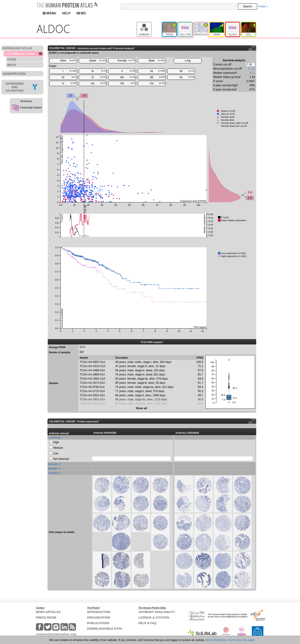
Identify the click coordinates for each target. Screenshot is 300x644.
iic (69, 77)
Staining (56, 438)
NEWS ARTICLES (48, 612)
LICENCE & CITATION (154, 618)
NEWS (81, 13)
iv (69, 83)
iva (98, 83)
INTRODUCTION (99, 612)
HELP (66, 13)
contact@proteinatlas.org (56, 634)
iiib (157, 77)
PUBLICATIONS (98, 623)
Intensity (53, 464)
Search (247, 6)
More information (216, 640)
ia (99, 71)
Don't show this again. (242, 640)
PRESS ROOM (46, 618)
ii (129, 71)
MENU (49, 13)
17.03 (251, 69)
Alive (68, 61)
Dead (98, 61)
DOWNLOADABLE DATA (105, 629)
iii (99, 77)
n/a (157, 83)
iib (187, 71)
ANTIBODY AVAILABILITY (157, 612)
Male (157, 61)
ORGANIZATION (99, 618)
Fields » (263, 6)
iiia (128, 77)
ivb (128, 83)
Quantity (53, 469)
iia (158, 71)
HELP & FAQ (147, 623)
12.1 (252, 73)
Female (126, 61)
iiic (187, 77)
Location (53, 473)
